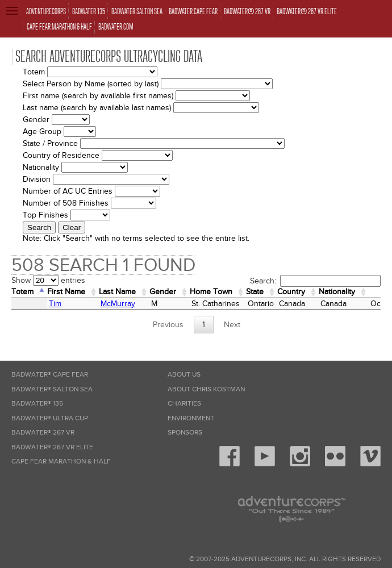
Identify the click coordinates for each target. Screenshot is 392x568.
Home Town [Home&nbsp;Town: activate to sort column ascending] (211, 292)
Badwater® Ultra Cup (50, 418)
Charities (184, 404)
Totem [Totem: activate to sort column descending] (22, 292)
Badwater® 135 (37, 404)
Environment (191, 418)
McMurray (118, 304)
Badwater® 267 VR (43, 433)
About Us (184, 375)
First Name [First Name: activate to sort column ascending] (66, 292)
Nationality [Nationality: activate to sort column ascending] (337, 292)
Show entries (48, 280)
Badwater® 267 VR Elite (52, 447)
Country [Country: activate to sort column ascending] (291, 292)
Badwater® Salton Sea (52, 389)
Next (232, 325)
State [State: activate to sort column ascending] (255, 292)
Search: (315, 281)
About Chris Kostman (206, 389)
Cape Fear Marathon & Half (61, 461)
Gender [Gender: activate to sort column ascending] (163, 292)
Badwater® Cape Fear (50, 375)
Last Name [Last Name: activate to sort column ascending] (117, 292)
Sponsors (185, 433)
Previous (168, 325)
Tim (55, 304)
